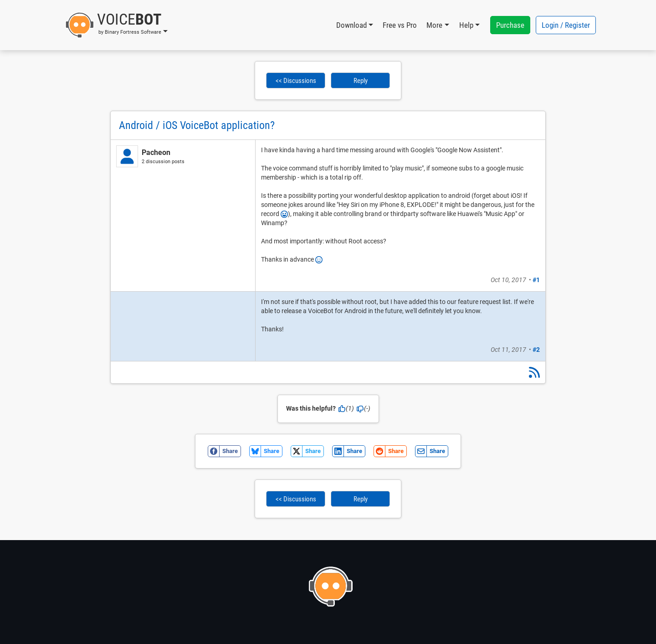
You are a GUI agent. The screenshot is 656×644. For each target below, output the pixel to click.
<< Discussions (296, 81)
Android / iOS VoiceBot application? (197, 125)
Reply (361, 81)
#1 (536, 280)
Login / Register (566, 25)
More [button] (434, 25)
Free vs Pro (400, 25)
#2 (536, 350)
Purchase (510, 25)
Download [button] (351, 25)
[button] (116, 25)
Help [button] (466, 25)
